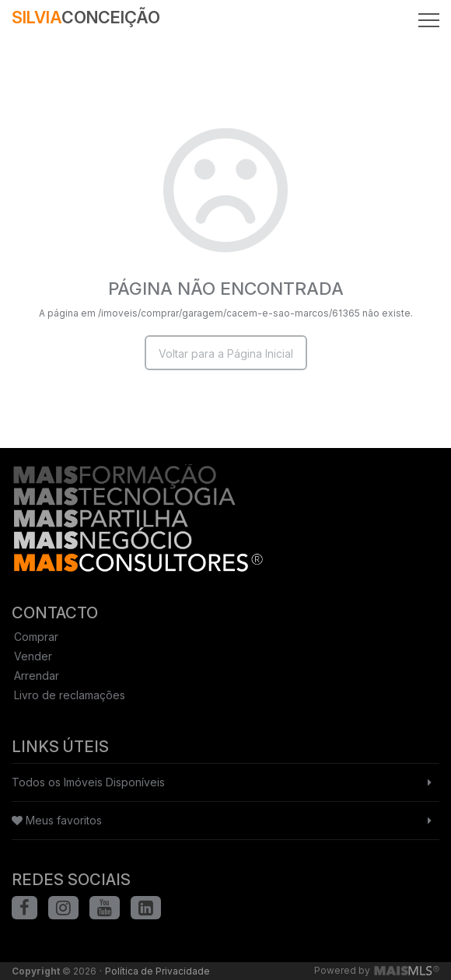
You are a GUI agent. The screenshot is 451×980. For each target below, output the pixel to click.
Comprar (36, 637)
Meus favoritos (57, 820)
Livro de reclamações (70, 695)
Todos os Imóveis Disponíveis (88, 782)
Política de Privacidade (157, 971)
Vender (33, 656)
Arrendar (37, 675)
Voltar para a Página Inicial (226, 353)
